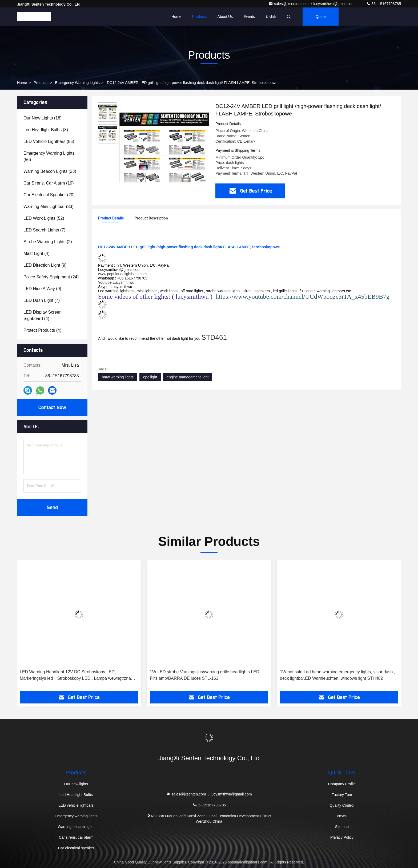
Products (199, 17)
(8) (46, 130)
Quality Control (342, 805)
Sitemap (342, 827)
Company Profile (342, 784)
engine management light (188, 377)
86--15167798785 (384, 4)
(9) (45, 265)
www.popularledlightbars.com (122, 274)
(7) (44, 230)
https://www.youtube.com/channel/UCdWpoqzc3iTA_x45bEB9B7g (303, 297)
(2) (48, 242)
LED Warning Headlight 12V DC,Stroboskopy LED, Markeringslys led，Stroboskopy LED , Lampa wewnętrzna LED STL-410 (75, 676)
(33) (49, 207)
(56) (49, 156)
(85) (49, 141)
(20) (49, 195)
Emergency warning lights (78, 83)
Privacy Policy (342, 837)
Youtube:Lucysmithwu (116, 282)
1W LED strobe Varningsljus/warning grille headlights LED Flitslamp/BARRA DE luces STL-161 (205, 675)
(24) (51, 277)
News (342, 816)
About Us (225, 17)
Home (176, 17)
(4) (37, 253)
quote (320, 17)
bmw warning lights (118, 377)
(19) (49, 183)
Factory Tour (342, 795)
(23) (50, 171)
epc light (150, 377)
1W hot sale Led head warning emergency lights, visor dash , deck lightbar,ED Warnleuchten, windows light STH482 (337, 675)
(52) (44, 218)
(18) (43, 118)
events (249, 17)
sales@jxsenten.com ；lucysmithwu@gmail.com (312, 4)
